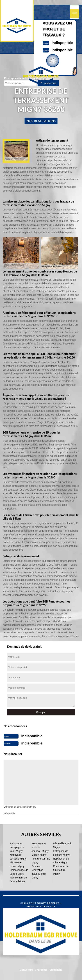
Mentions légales (41, 906)
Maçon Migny (39, 855)
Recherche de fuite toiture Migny (61, 870)
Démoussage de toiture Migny (19, 872)
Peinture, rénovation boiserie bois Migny (39, 872)
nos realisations (41, 121)
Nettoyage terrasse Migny (18, 857)
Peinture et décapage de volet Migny (17, 847)
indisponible (62, 43)
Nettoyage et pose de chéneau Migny (40, 847)
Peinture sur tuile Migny (41, 861)
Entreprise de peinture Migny (61, 853)
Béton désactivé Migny (62, 845)
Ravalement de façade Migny (18, 879)
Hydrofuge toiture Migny (17, 864)
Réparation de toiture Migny (61, 861)
